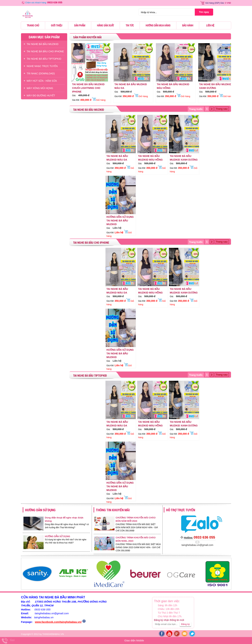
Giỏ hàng (210, 3)
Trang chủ (33, 25)
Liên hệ (210, 25)
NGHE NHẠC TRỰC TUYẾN (42, 66)
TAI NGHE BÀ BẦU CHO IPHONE (45, 51)
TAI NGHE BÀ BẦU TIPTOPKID (44, 59)
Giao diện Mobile (134, 640)
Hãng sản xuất (105, 25)
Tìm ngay (204, 12)
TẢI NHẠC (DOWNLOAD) (41, 73)
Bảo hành (188, 25)
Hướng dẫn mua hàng (158, 25)
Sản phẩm (80, 25)
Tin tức (130, 25)
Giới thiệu (57, 25)
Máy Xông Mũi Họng (40, 88)
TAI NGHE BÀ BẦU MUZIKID (43, 44)
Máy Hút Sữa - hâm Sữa (42, 81)
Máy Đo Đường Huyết (41, 95)
